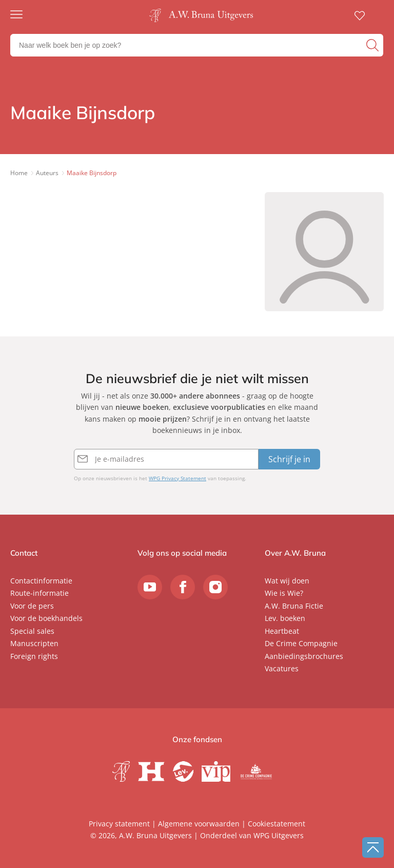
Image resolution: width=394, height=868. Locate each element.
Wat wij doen (287, 581)
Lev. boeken (285, 618)
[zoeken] (373, 45)
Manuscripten (34, 643)
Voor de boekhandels (46, 618)
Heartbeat (282, 631)
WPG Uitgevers (279, 835)
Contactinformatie (41, 581)
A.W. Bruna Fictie (294, 606)
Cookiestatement (277, 824)
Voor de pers (32, 606)
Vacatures (282, 668)
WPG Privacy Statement (178, 478)
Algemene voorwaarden (199, 824)
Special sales (32, 631)
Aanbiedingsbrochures (304, 656)
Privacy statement (119, 824)
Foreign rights (34, 656)
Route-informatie (40, 593)
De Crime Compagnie (301, 643)
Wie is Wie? (284, 593)
